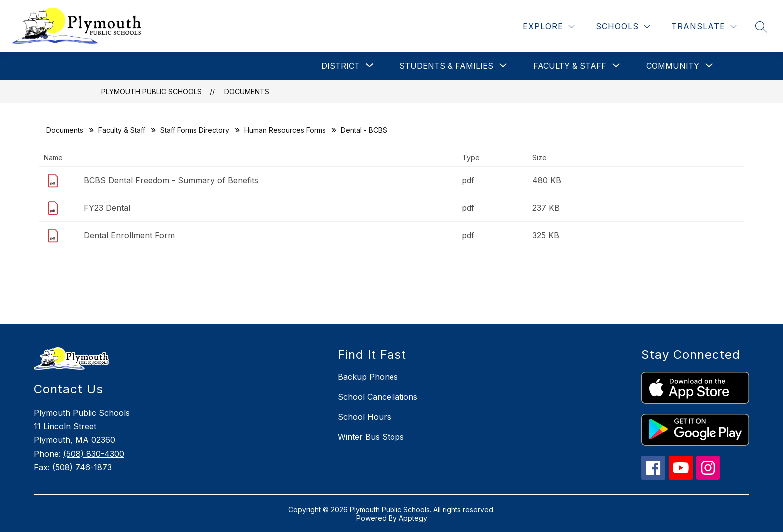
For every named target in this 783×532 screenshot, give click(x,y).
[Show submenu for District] (340, 66)
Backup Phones (368, 377)
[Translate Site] (704, 27)
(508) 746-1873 (82, 467)
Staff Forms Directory (195, 130)
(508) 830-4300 (94, 454)
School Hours (364, 417)
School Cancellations (378, 397)
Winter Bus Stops (371, 437)
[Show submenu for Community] (673, 66)
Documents (247, 92)
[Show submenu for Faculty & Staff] (570, 66)
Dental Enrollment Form (129, 235)
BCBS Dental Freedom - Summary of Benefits (171, 180)
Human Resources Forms (285, 130)
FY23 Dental (107, 208)
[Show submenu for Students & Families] (446, 66)
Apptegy (413, 518)
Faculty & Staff (122, 130)
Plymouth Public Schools (152, 92)
